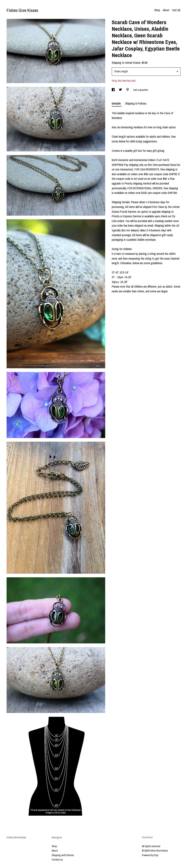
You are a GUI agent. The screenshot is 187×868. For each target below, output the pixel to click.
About (166, 10)
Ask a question (141, 90)
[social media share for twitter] (121, 90)
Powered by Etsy (150, 855)
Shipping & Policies (136, 103)
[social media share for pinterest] (128, 90)
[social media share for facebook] (113, 90)
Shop (157, 10)
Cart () (176, 10)
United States (133, 63)
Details (117, 103)
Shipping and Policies (63, 855)
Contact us (57, 860)
